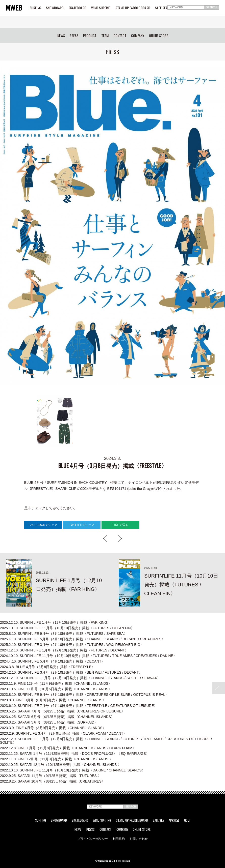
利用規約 (119, 839)
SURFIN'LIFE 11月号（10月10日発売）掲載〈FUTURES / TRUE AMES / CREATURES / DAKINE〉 (88, 656)
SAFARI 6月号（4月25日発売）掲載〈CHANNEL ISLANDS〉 (57, 717)
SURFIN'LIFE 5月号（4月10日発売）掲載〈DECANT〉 (52, 661)
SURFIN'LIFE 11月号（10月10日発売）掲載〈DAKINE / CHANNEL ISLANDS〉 (73, 770)
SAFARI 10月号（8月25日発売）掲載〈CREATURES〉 (53, 781)
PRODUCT (90, 36)
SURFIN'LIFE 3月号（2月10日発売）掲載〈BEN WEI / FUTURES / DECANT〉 (71, 672)
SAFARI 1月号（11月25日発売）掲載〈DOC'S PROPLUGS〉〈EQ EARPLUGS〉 (75, 754)
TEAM (105, 36)
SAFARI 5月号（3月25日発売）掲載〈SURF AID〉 (49, 722)
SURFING (35, 8)
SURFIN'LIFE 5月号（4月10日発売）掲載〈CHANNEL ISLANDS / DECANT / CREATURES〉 (83, 639)
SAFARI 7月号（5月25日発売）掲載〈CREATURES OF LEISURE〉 (63, 711)
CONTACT (120, 36)
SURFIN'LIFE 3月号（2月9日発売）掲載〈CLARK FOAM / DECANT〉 (63, 733)
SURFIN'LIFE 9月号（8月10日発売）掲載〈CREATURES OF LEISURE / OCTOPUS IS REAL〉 (84, 695)
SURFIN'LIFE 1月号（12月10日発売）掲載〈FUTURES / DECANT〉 (64, 650)
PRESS (74, 36)
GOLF (187, 820)
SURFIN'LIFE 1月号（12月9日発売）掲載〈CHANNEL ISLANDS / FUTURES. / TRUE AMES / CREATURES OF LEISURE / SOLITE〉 (106, 741)
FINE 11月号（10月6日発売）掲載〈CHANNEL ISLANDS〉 (56, 689)
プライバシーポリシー (93, 839)
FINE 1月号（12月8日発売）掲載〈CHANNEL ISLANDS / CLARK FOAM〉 (68, 748)
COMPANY (138, 36)
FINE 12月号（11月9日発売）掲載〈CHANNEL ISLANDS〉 (56, 683)
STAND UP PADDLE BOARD (133, 8)
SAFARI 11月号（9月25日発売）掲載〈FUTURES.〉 (51, 776)
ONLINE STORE (158, 36)
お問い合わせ (139, 839)
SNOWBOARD (55, 8)
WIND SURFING (101, 8)
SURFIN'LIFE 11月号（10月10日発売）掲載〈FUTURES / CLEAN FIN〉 (67, 628)
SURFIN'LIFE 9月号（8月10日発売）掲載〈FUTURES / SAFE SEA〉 (64, 634)
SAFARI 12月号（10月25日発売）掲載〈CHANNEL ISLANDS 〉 (61, 765)
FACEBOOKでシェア (43, 525)
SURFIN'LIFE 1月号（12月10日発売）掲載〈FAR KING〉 (55, 622)
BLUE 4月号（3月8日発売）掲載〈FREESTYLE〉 (47, 667)
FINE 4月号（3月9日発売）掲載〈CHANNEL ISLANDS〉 (53, 728)
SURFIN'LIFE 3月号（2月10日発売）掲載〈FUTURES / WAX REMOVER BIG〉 (72, 645)
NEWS (61, 36)
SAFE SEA (161, 8)
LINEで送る (121, 525)
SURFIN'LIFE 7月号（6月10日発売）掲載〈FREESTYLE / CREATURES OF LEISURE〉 (79, 706)
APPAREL (174, 820)
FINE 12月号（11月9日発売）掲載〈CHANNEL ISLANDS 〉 (56, 759)
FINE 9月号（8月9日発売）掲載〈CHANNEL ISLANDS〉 (53, 700)
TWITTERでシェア (82, 525)
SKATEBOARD (77, 8)
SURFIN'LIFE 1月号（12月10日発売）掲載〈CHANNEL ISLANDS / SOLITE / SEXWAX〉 (80, 678)
